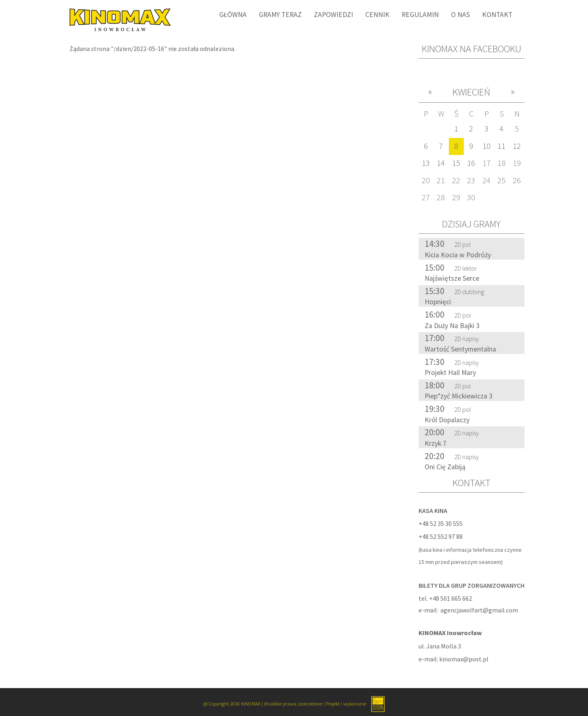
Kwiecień (471, 92)
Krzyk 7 (436, 443)
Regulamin (420, 15)
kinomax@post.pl (464, 659)
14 (441, 163)
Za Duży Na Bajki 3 (452, 326)
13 (426, 163)
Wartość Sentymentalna (460, 349)
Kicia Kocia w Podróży (458, 255)
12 (517, 146)
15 (456, 163)
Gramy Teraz (280, 15)
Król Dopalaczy (447, 420)
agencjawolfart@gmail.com (479, 610)
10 (486, 146)
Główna (233, 15)
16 (471, 163)
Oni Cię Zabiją (445, 467)
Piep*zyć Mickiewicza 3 (459, 396)
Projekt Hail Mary (450, 373)
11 (501, 146)
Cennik (377, 15)
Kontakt (497, 15)
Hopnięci (438, 302)
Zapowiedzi (333, 15)
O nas (460, 15)
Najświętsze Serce (452, 278)
